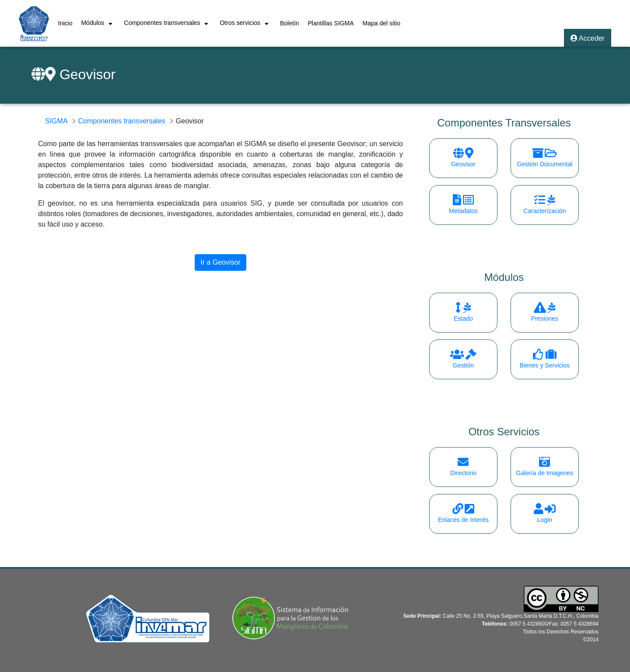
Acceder (588, 38)
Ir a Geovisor (220, 262)
